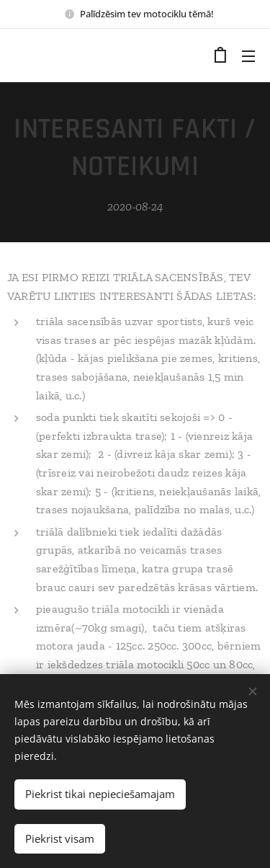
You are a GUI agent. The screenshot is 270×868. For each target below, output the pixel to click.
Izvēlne (248, 56)
